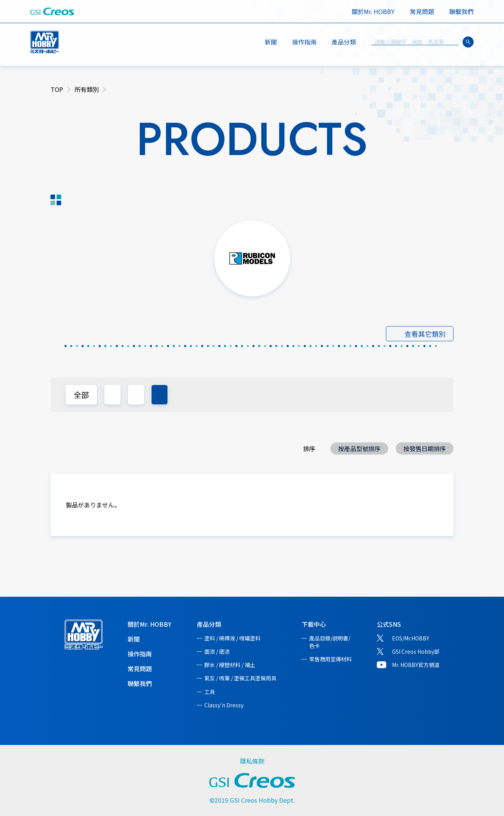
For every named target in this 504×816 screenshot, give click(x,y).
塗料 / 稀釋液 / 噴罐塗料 (232, 638)
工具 (210, 692)
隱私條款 (252, 761)
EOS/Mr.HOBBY (411, 638)
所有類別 (87, 89)
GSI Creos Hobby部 (416, 651)
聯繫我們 (461, 11)
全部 (81, 395)
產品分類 (209, 624)
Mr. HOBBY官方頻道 (416, 665)
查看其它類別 (425, 334)
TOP (57, 89)
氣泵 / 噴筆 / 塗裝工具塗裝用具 (240, 678)
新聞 (271, 42)
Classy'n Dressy (224, 705)
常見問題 (422, 11)
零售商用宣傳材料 (330, 659)
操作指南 (304, 42)
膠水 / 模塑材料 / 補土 (230, 665)
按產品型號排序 (359, 448)
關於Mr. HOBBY (373, 11)
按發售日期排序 (425, 448)
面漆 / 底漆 (217, 651)
